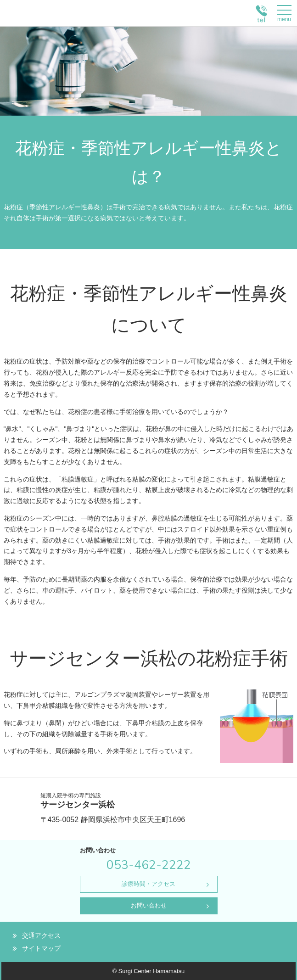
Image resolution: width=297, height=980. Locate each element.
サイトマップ (41, 948)
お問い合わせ (149, 905)
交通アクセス (41, 935)
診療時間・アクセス (148, 884)
